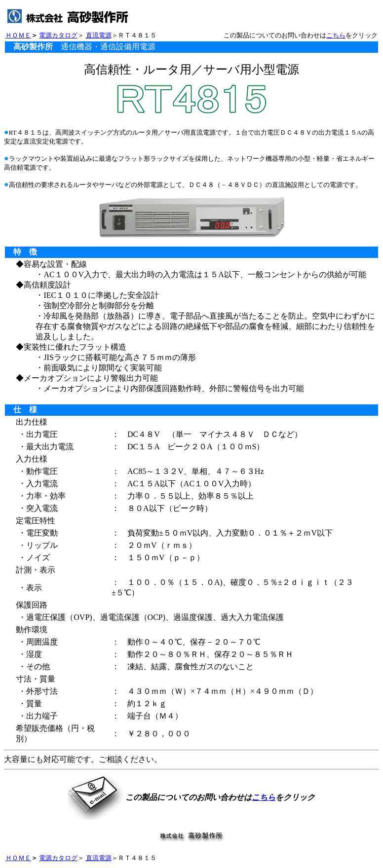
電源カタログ (58, 35)
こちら (336, 35)
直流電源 (99, 35)
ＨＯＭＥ (18, 35)
